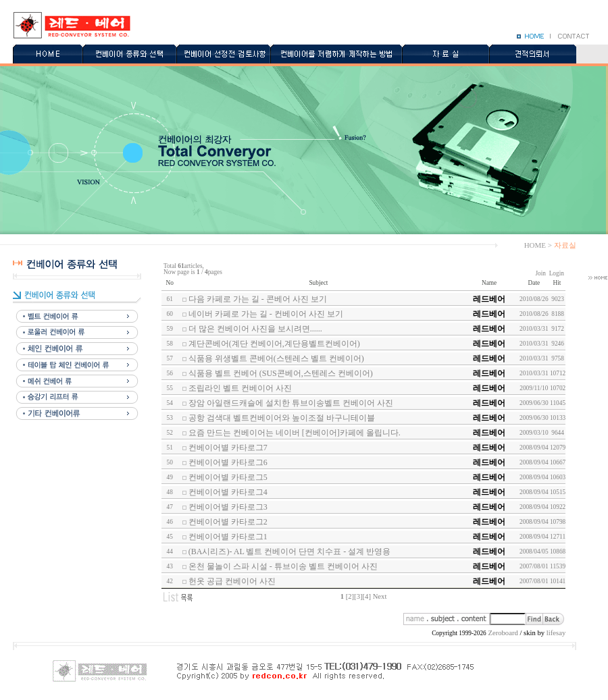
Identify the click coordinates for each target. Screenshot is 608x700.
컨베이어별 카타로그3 (228, 507)
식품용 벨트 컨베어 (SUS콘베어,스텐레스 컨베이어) (281, 373)
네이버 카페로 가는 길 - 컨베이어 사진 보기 (266, 314)
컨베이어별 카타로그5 (228, 477)
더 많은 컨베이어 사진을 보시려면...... (255, 329)
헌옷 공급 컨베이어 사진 (232, 581)
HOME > (538, 245)
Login (556, 273)
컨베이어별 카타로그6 (228, 462)
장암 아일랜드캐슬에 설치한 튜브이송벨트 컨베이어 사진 (291, 403)
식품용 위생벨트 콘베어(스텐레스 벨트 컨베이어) (276, 358)
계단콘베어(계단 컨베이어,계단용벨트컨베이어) (274, 344)
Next (380, 596)
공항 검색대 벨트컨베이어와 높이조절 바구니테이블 (282, 418)
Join (540, 273)
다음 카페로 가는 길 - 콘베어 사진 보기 (258, 299)
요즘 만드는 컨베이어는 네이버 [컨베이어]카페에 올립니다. (295, 433)
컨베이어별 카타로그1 (228, 537)
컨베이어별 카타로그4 (228, 492)
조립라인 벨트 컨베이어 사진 (240, 388)
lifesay (556, 633)
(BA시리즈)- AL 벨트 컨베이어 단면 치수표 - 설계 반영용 (290, 551)
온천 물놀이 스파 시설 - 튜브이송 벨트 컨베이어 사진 (283, 566)
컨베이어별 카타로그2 (228, 522)
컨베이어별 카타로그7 (228, 448)
